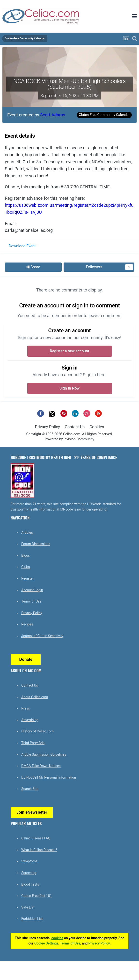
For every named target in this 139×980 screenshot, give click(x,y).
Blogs (26, 555)
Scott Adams (53, 115)
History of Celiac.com (37, 731)
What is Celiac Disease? (39, 850)
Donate (26, 659)
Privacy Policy (48, 427)
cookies (57, 938)
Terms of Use (31, 601)
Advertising (30, 720)
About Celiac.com (35, 697)
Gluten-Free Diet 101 (37, 896)
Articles (27, 533)
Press (26, 708)
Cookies (97, 427)
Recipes (27, 624)
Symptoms (29, 861)
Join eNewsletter (32, 812)
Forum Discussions (36, 544)
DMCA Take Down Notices (41, 766)
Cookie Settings (46, 943)
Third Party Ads (33, 743)
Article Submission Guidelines (44, 754)
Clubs (26, 567)
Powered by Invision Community (69, 439)
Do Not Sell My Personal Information (49, 777)
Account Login (32, 590)
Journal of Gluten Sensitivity (42, 636)
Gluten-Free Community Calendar (104, 115)
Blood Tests (30, 884)
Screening (29, 873)
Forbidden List (32, 919)
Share (33, 267)
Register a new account (69, 351)
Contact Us (75, 427)
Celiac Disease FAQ (36, 838)
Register (27, 578)
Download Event (22, 246)
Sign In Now (69, 388)
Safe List (28, 907)
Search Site (30, 789)
